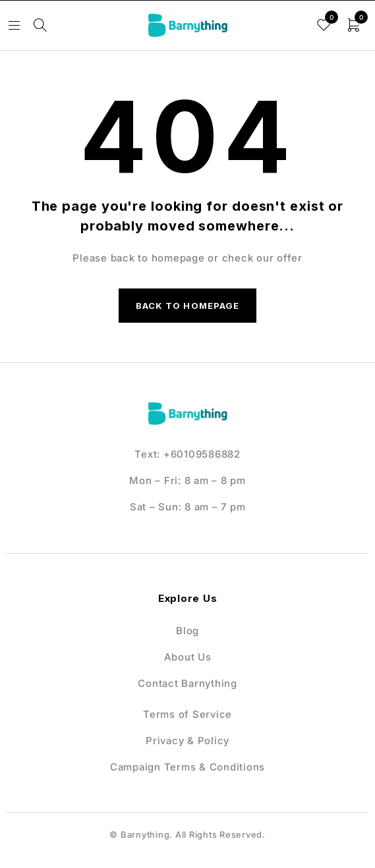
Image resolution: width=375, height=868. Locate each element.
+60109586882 (202, 454)
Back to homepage (187, 306)
